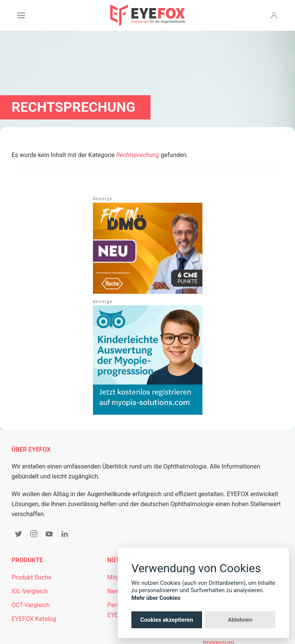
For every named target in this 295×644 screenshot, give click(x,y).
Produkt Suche (31, 577)
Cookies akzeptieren (167, 620)
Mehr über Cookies (156, 598)
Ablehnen (240, 620)
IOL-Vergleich (30, 591)
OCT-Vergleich (31, 605)
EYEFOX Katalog (34, 619)
